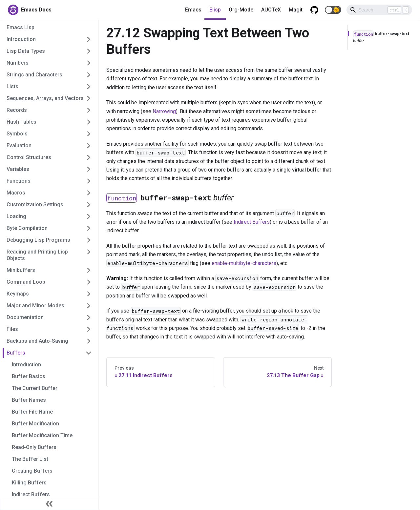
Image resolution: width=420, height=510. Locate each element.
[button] (333, 10)
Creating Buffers (32, 471)
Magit (296, 10)
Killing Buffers (29, 483)
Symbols (17, 134)
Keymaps (18, 294)
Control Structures (29, 157)
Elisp (215, 10)
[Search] (379, 10)
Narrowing (164, 111)
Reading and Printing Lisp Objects (37, 255)
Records (17, 110)
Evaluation (19, 145)
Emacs (193, 10)
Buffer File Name (32, 412)
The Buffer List (30, 459)
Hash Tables (21, 122)
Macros (16, 193)
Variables (18, 169)
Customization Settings (35, 204)
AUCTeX (271, 10)
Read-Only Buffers (34, 447)
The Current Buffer (35, 388)
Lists (12, 86)
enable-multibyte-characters (244, 263)
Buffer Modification (35, 424)
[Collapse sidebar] (49, 503)
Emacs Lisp (21, 27)
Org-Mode (241, 10)
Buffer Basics (29, 376)
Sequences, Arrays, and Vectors (45, 98)
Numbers (18, 63)
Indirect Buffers (31, 494)
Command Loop (26, 282)
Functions (19, 181)
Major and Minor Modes (35, 306)
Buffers (16, 353)
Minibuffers (21, 270)
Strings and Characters (34, 75)
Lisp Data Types (26, 51)
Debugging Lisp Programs (38, 240)
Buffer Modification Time (42, 435)
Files (12, 329)
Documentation (25, 317)
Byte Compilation (27, 228)
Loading (16, 216)
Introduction (21, 39)
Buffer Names (29, 400)
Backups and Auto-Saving (37, 341)
